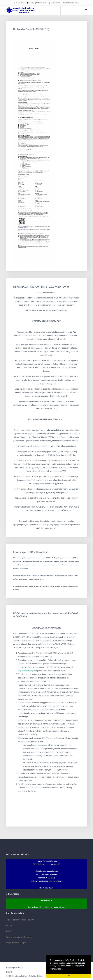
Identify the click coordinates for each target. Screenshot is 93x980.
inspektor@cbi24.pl (26, 671)
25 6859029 (20, 3)
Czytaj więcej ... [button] (57, 969)
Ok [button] (69, 976)
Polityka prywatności (15, 968)
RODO (9, 972)
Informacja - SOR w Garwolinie (31, 552)
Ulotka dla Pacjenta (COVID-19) (31, 29)
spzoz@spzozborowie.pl (38, 3)
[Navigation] (86, 10)
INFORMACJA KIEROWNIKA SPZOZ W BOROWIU (41, 287)
